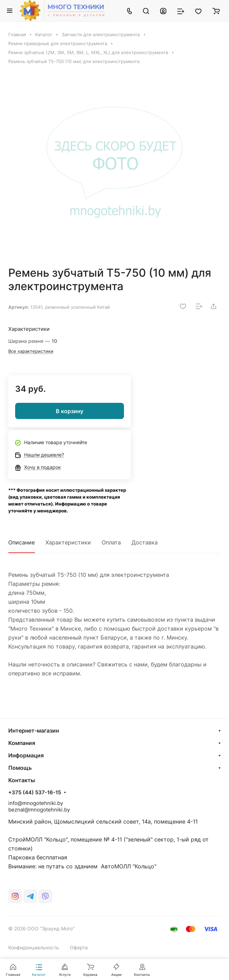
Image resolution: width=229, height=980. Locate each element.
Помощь (20, 768)
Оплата (111, 542)
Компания (22, 743)
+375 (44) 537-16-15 (35, 793)
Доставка (145, 542)
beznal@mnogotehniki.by (39, 810)
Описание (22, 542)
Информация (26, 755)
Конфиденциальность (34, 947)
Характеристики (68, 542)
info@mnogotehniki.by (36, 803)
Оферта (79, 947)
